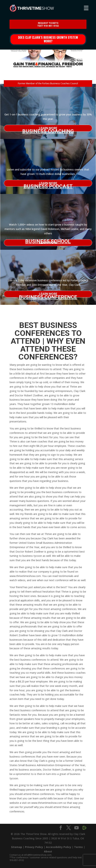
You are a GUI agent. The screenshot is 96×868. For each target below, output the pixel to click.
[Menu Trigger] (86, 8)
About (48, 851)
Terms (78, 847)
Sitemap (17, 847)
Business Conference (48, 296)
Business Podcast (48, 185)
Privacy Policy (34, 847)
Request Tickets (48, 24)
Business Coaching (48, 130)
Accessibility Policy (59, 847)
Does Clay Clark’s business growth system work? (48, 39)
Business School (48, 241)
